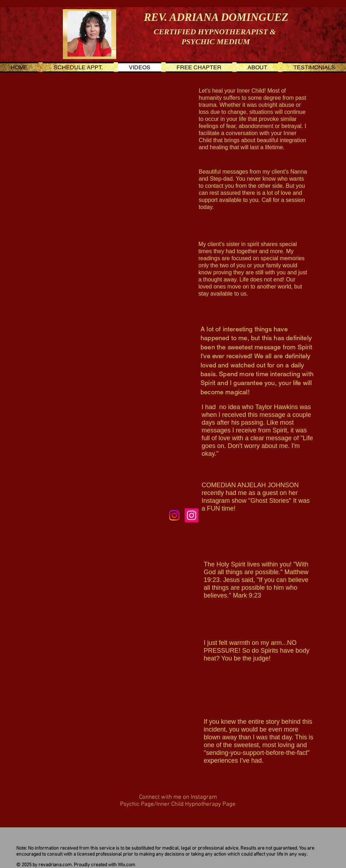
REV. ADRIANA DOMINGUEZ (216, 17)
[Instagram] (174, 515)
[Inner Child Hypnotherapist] (192, 515)
